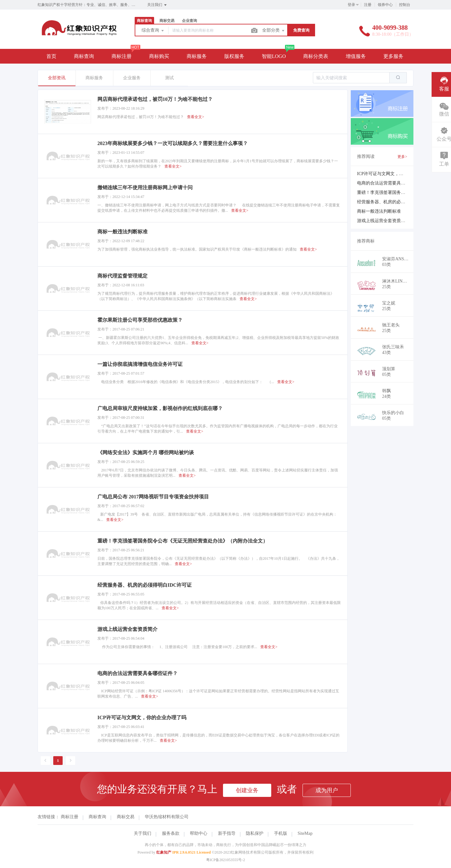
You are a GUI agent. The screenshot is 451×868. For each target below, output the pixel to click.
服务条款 (171, 833)
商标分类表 (316, 56)
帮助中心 (199, 833)
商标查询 (144, 21)
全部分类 (274, 31)
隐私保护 (255, 833)
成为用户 (327, 790)
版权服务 (234, 56)
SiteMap (305, 833)
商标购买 (159, 56)
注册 (368, 5)
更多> (402, 157)
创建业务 (247, 790)
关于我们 (143, 833)
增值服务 (356, 56)
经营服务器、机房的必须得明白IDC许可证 (398, 202)
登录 (351, 5)
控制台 (405, 5)
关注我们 (157, 5)
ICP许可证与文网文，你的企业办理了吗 (396, 174)
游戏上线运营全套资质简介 (383, 221)
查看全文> (196, 117)
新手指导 (227, 833)
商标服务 (197, 56)
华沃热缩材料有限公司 (167, 817)
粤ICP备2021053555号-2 (226, 860)
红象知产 (164, 852)
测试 (169, 78)
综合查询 (153, 31)
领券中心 (385, 5)
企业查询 (189, 21)
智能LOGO (274, 56)
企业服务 (132, 78)
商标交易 (167, 21)
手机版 (281, 833)
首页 (51, 56)
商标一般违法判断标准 (379, 211)
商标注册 (122, 56)
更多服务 (393, 56)
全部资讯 (57, 78)
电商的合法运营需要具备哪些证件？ (392, 183)
